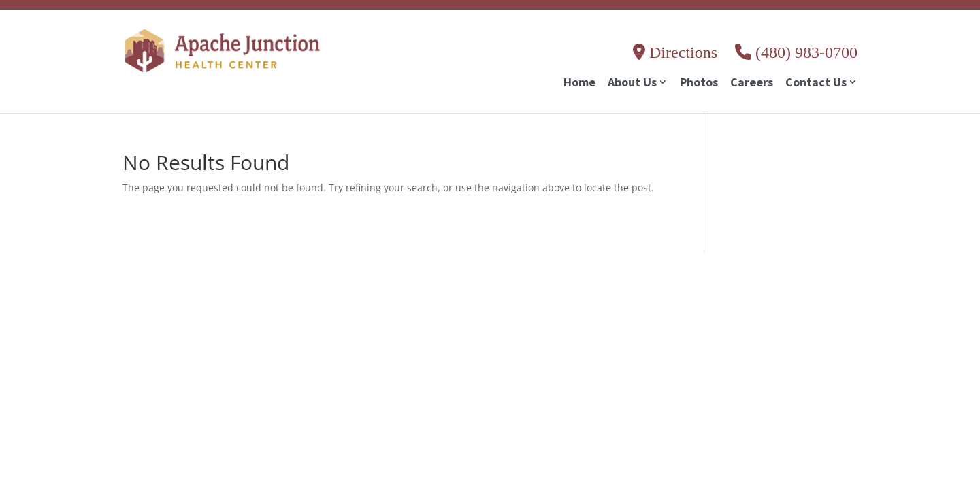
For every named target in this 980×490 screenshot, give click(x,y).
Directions (675, 52)
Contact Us (816, 83)
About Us (632, 83)
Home (579, 84)
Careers (752, 84)
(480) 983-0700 (796, 52)
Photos (699, 84)
